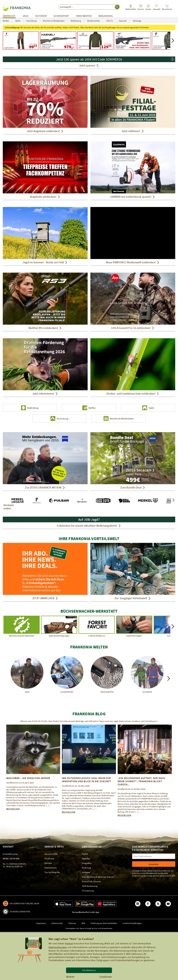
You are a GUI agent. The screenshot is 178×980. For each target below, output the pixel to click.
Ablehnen (70, 976)
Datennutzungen (58, 947)
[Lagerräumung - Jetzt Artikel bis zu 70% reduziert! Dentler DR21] (133, 41)
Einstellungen (106, 976)
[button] (173, 41)
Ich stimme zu (89, 970)
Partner (69, 943)
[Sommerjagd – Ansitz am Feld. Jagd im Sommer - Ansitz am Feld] (45, 236)
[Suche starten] (117, 7)
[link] (141, 7)
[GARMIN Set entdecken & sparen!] (133, 171)
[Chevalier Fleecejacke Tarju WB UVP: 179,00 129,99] (95, 41)
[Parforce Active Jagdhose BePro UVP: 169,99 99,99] (21, 41)
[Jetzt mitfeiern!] (133, 105)
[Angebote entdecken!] (45, 171)
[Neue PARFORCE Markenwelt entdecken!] (133, 233)
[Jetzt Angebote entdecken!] (45, 105)
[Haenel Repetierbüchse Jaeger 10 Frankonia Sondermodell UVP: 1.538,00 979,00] (58, 41)
